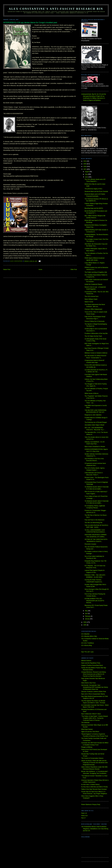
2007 (85, 169)
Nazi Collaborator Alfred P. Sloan (91, 714)
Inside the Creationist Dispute (93, 284)
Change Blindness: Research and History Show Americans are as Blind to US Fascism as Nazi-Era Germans (94, 674)
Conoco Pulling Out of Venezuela (95, 321)
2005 (85, 625)
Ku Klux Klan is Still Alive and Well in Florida (94, 787)
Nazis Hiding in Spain (91, 299)
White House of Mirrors (92, 393)
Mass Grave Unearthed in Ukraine (95, 447)
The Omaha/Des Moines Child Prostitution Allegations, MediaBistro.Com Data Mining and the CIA (95, 829)
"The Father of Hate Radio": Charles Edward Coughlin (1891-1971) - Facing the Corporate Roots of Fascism (95, 718)
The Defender (85, 723)
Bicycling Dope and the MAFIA (94, 208)
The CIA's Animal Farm (92, 296)
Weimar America (86, 661)
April (87, 613)
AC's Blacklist (85, 634)
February (88, 616)
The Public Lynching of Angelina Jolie (96, 272)
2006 (85, 622)
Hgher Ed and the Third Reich (90, 732)
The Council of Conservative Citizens (92, 758)
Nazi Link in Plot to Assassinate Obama (93, 694)
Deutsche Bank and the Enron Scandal (96, 191)
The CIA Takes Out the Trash (93, 336)
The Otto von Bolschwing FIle (93, 523)
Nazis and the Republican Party (91, 663)
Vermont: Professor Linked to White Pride (94, 692)
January (88, 619)
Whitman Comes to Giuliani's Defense (96, 353)
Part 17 (83, 818)
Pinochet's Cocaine (90, 544)
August (87, 172)
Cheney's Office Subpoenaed (93, 309)
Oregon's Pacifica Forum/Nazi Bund (92, 665)
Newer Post (7, 269)
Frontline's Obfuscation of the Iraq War (96, 333)
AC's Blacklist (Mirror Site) (89, 636)
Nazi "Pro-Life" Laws (87, 652)
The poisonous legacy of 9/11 (93, 189)
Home (40, 269)
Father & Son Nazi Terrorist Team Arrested (94, 789)
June (87, 177)
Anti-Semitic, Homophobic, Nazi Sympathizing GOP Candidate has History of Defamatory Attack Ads (95, 687)
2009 (85, 164)
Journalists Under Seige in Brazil (94, 425)
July (86, 174)
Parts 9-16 (84, 816)
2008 (85, 166)
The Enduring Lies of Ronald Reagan (96, 422)
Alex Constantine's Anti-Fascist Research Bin (56, 9)
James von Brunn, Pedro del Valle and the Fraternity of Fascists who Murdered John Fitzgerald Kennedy (94, 763)
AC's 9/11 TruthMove (88, 643)
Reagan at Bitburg (87, 747)
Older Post (74, 269)
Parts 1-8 (84, 813)
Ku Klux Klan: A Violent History (90, 785)
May (86, 611)
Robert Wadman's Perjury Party (91, 805)
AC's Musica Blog (87, 645)
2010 (85, 161)
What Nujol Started (87, 729)
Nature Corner (89, 302)
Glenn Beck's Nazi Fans (88, 683)
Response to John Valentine (93, 415)
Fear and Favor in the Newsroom (94, 520)
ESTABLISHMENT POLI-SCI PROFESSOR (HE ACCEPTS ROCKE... (94, 601)
